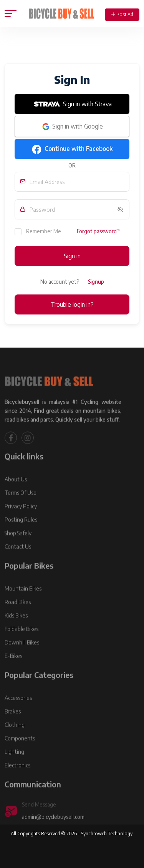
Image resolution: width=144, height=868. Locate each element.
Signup (96, 282)
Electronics (17, 777)
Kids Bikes (16, 628)
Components (20, 750)
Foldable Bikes (22, 641)
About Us (16, 491)
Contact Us (18, 559)
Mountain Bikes (23, 601)
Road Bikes (18, 614)
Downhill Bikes (22, 655)
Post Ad (122, 14)
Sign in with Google (72, 127)
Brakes (13, 723)
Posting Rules (21, 532)
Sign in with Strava (72, 104)
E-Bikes (13, 668)
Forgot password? (98, 231)
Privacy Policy (21, 518)
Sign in (72, 256)
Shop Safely (18, 545)
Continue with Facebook (72, 149)
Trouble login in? (72, 304)
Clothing (15, 737)
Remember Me (38, 231)
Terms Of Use (21, 505)
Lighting (14, 764)
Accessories (18, 710)
